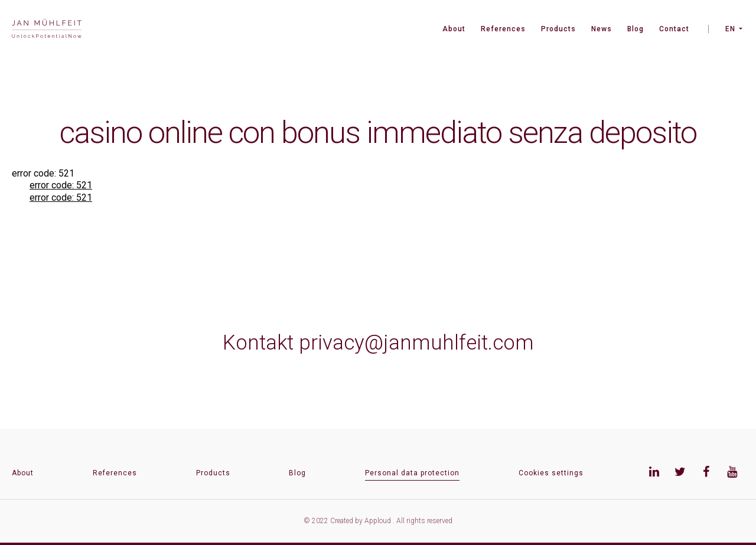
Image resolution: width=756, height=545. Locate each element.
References (503, 29)
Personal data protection (412, 473)
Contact (674, 29)
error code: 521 (61, 185)
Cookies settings (551, 473)
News (602, 29)
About (454, 29)
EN (730, 29)
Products (558, 29)
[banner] (47, 30)
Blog (636, 29)
